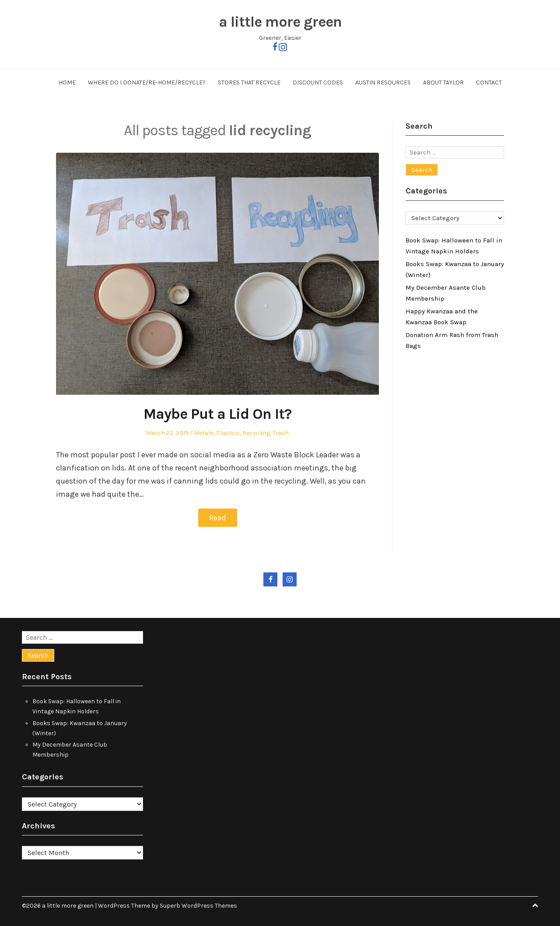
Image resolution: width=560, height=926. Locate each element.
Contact (489, 82)
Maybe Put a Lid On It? (217, 414)
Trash (281, 433)
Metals (204, 433)
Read (218, 518)
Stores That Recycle (249, 82)
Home (67, 82)
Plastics (228, 433)
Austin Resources (383, 82)
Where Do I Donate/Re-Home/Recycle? (147, 82)
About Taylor (443, 82)
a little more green (280, 22)
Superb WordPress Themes (198, 906)
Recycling (256, 433)
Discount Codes (318, 82)
